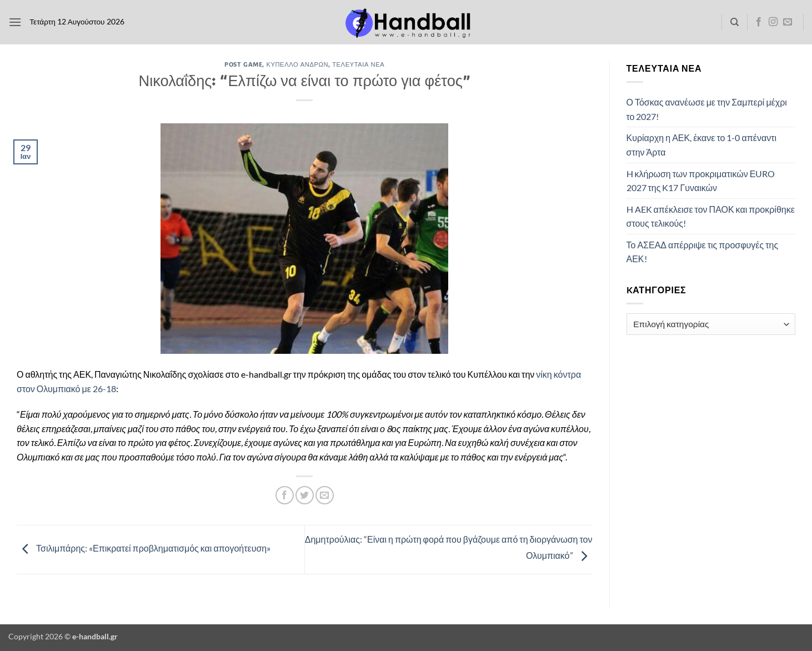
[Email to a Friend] (325, 495)
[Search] (735, 22)
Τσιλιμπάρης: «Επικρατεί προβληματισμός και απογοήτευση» (144, 549)
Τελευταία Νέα (358, 64)
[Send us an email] (788, 22)
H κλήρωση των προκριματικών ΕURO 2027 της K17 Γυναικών (701, 181)
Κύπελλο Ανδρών (297, 64)
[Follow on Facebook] (759, 22)
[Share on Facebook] (285, 495)
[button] (15, 22)
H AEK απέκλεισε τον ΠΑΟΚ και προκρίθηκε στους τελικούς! (711, 216)
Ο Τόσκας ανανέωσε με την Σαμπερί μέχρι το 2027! (707, 109)
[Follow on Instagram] (773, 22)
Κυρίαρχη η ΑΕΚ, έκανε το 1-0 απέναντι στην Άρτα (702, 145)
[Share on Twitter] (305, 495)
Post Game (243, 64)
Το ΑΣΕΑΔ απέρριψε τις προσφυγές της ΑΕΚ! (703, 252)
